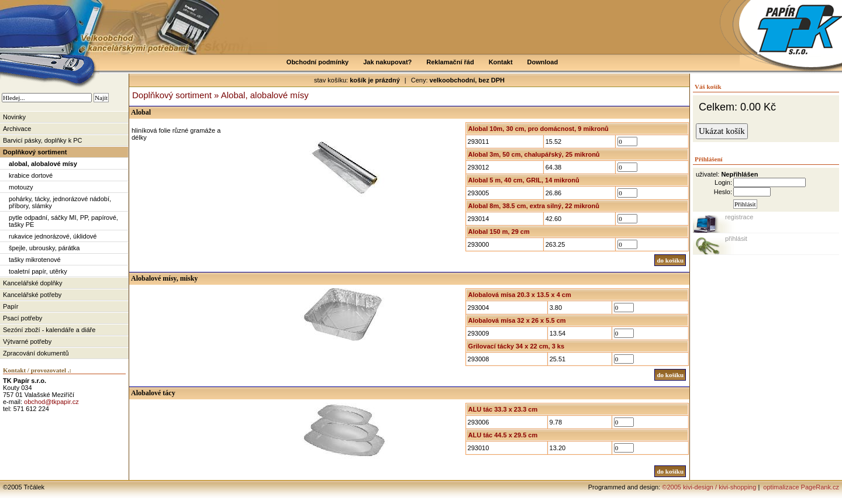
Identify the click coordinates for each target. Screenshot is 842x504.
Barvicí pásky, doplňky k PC (43, 140)
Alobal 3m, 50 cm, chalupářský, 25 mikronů (534, 154)
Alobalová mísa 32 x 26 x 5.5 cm (517, 320)
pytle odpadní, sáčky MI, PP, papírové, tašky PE (63, 221)
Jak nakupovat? (387, 62)
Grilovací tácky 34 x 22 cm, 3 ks (517, 346)
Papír (11, 306)
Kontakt (501, 62)
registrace (739, 217)
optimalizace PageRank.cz (800, 487)
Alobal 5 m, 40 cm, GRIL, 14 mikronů (524, 180)
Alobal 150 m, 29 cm (499, 232)
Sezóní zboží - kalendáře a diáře (49, 330)
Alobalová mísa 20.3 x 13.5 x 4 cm (520, 295)
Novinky (14, 117)
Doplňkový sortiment (35, 152)
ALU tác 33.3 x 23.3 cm (503, 409)
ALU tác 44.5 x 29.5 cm (503, 435)
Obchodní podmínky (318, 62)
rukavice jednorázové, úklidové (53, 236)
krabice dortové (31, 175)
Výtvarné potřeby (27, 341)
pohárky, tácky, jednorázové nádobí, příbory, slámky (60, 202)
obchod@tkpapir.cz (51, 402)
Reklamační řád (450, 62)
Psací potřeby (23, 318)
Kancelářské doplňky (33, 283)
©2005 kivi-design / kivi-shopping (709, 487)
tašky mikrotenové (35, 260)
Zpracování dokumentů (36, 353)
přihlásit (736, 239)
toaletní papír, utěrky (38, 271)
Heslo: (723, 192)
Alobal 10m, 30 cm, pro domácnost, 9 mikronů (539, 129)
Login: (723, 182)
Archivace (17, 129)
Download (543, 62)
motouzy (21, 187)
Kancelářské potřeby (32, 295)
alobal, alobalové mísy (43, 164)
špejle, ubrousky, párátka (44, 248)
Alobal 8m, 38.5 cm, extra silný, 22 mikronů (534, 206)
